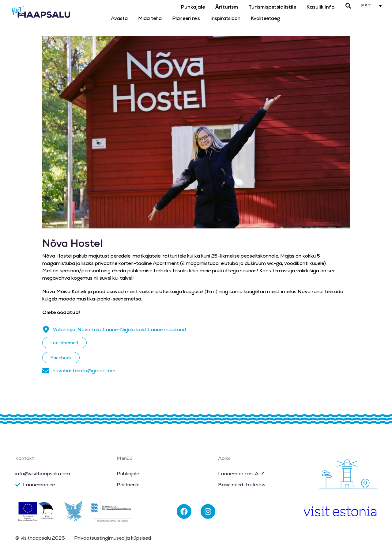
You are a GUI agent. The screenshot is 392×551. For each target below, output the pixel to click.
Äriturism (227, 7)
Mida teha (150, 18)
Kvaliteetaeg (265, 18)
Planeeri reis (186, 18)
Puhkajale (193, 7)
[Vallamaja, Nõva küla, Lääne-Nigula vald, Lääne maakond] (46, 330)
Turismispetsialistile (272, 7)
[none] (372, 6)
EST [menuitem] (366, 6)
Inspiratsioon (225, 18)
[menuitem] (372, 6)
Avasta (119, 18)
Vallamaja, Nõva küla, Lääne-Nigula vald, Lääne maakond (119, 329)
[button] (348, 6)
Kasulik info (320, 7)
